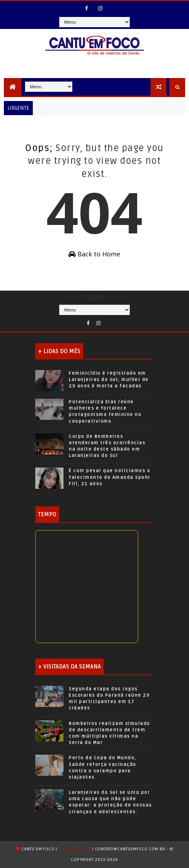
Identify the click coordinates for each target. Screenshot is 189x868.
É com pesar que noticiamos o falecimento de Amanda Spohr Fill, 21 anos (110, 477)
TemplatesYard (75, 849)
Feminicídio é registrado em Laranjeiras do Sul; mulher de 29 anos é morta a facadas (109, 380)
